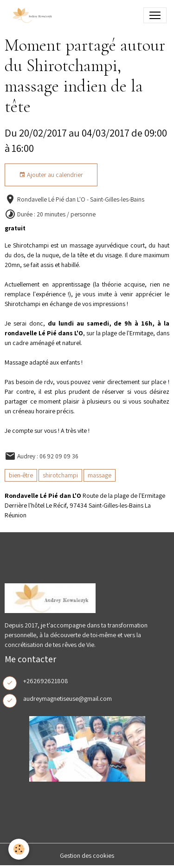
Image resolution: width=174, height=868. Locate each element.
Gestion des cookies (87, 855)
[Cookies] (19, 849)
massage (100, 475)
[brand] (33, 15)
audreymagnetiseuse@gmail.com (68, 698)
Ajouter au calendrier (51, 175)
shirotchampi (60, 475)
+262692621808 (46, 681)
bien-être (21, 475)
